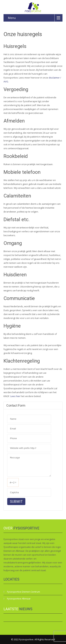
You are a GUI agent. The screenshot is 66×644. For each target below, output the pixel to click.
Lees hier (15, 396)
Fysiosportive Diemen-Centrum (23, 592)
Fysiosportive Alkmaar (19, 599)
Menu (12, 18)
